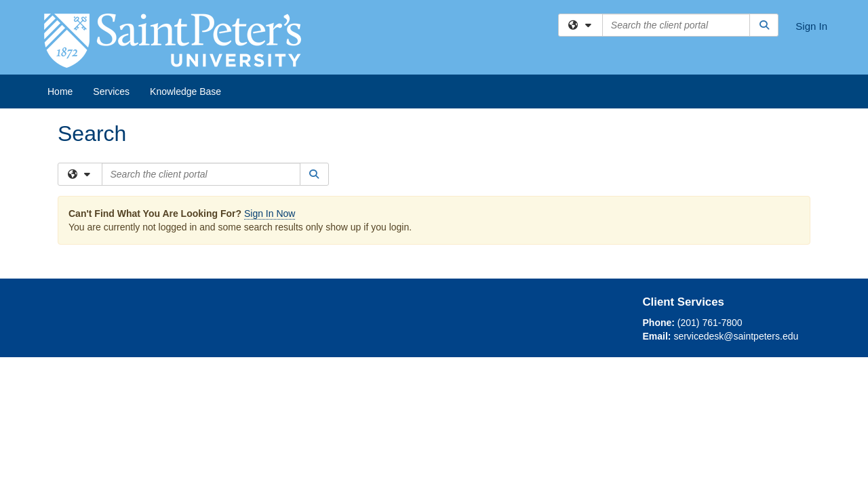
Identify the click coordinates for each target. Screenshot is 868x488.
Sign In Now (270, 213)
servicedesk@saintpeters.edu (736, 336)
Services (111, 91)
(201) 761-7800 (710, 323)
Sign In (811, 26)
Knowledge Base (185, 91)
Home (60, 91)
